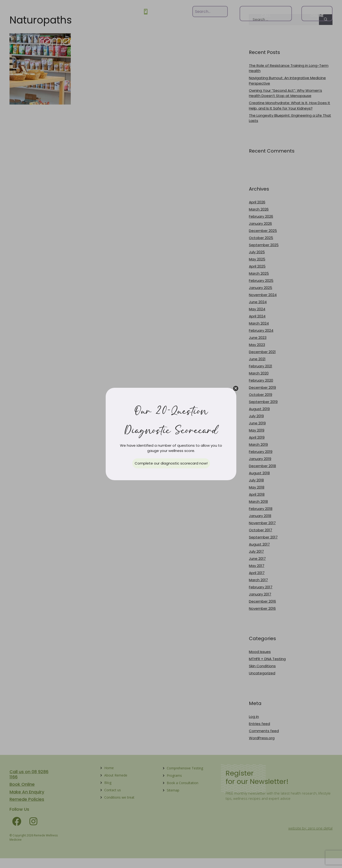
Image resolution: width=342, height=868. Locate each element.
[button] (236, 388)
